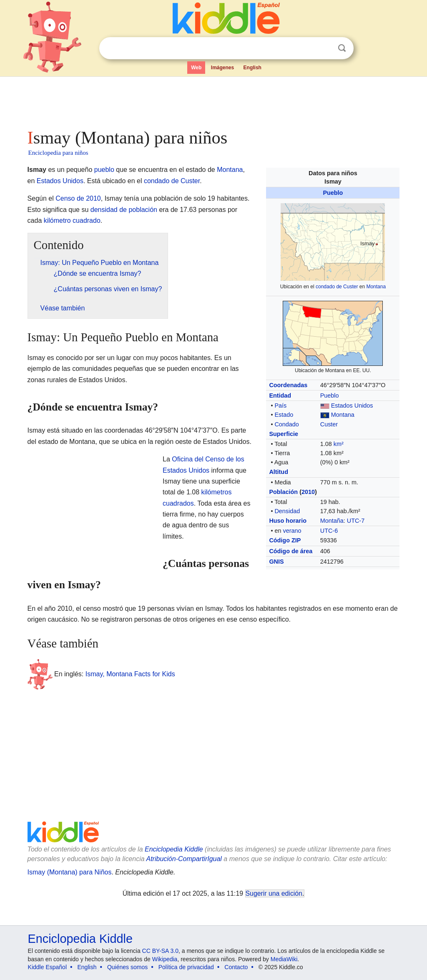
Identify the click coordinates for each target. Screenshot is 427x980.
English (252, 68)
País (280, 406)
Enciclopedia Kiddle (174, 849)
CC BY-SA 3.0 (160, 951)
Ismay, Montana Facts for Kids (130, 674)
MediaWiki (284, 959)
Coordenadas (288, 385)
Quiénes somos (127, 967)
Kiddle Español (47, 967)
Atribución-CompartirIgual (184, 859)
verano (292, 531)
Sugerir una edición (274, 893)
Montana (376, 287)
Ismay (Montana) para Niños (70, 872)
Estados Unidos (352, 406)
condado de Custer (337, 287)
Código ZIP (285, 540)
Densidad (287, 511)
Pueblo (333, 193)
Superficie (284, 434)
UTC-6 (329, 531)
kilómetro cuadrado (72, 220)
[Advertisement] (213, 100)
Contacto (236, 967)
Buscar (342, 48)
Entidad (280, 396)
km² (339, 444)
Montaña (332, 521)
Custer (329, 424)
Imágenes (222, 68)
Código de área (291, 551)
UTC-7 (356, 521)
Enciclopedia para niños (58, 153)
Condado (286, 424)
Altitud (279, 472)
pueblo (104, 170)
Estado (284, 415)
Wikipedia (165, 959)
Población (283, 492)
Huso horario (288, 521)
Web (196, 68)
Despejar (325, 48)
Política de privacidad (186, 967)
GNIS (276, 562)
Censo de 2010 (78, 198)
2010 (308, 492)
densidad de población (124, 210)
